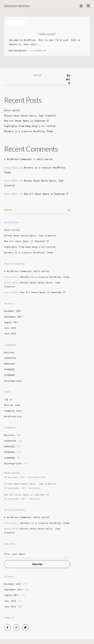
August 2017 (11, 322)
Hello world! (47, 34)
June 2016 (10, 334)
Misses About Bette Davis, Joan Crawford (30, 116)
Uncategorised (16, 22)
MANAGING (9, 364)
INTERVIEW (10, 358)
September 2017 (13, 317)
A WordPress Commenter (18, 159)
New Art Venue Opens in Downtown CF (27, 121)
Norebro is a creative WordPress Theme (29, 131)
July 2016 (10, 328)
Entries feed (12, 405)
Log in (8, 399)
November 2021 (13, 311)
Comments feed (13, 411)
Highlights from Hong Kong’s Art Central (30, 126)
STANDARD (9, 369)
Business (9, 352)
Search (37, 75)
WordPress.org (13, 416)
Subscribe (37, 564)
